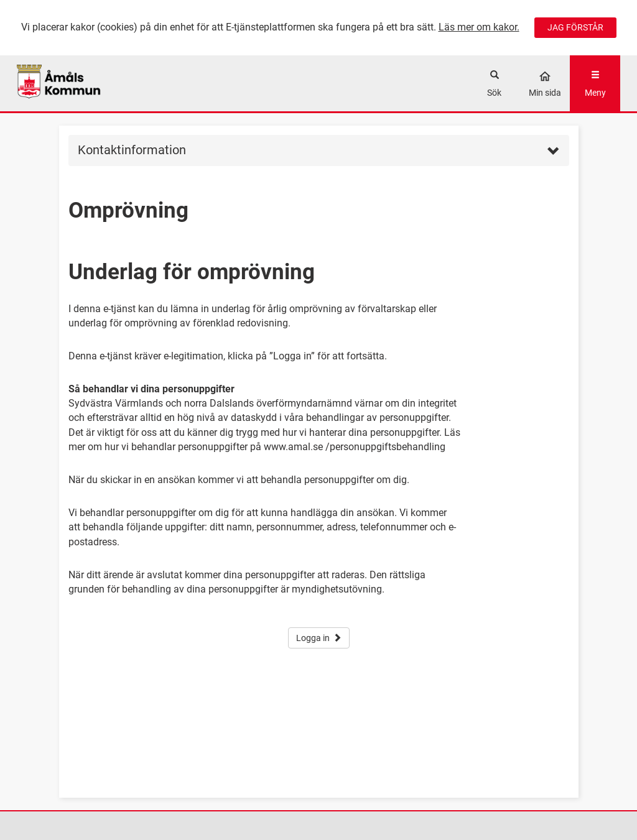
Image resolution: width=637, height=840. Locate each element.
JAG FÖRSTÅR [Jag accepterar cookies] (575, 27)
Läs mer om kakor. (479, 27)
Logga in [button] (319, 638)
